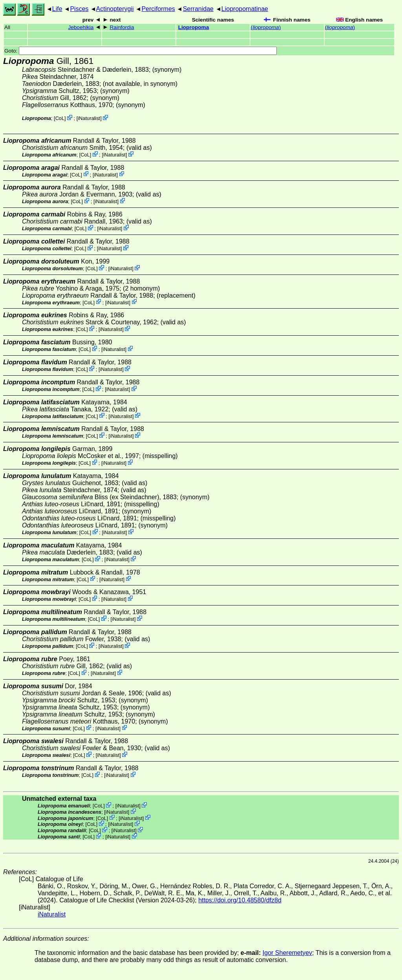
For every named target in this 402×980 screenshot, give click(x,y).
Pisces (79, 9)
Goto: (141, 51)
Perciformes (158, 9)
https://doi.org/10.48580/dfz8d (240, 900)
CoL (60, 118)
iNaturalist (89, 118)
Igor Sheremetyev (287, 953)
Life (57, 9)
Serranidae (198, 9)
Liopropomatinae (245, 9)
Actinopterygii (115, 9)
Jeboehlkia (81, 27)
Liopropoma (194, 27)
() (266, 27)
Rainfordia (122, 27)
